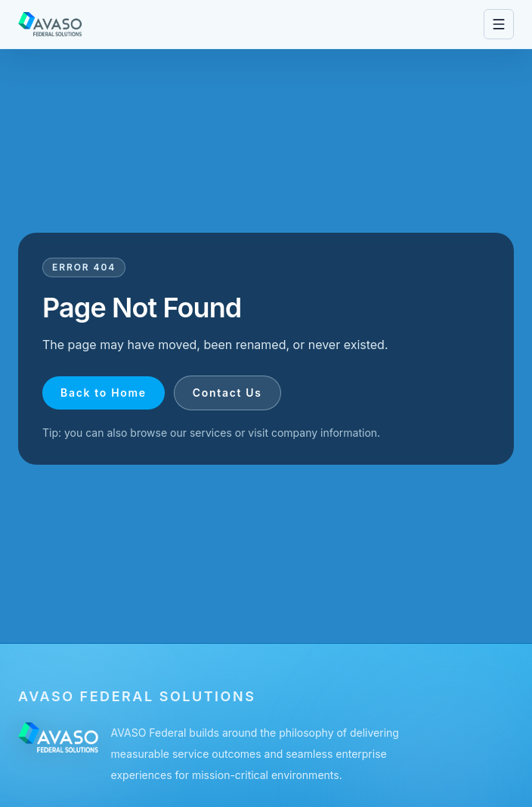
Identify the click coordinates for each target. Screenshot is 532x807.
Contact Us (227, 393)
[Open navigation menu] (499, 24)
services (211, 433)
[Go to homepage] (50, 24)
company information (324, 433)
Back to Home (104, 393)
